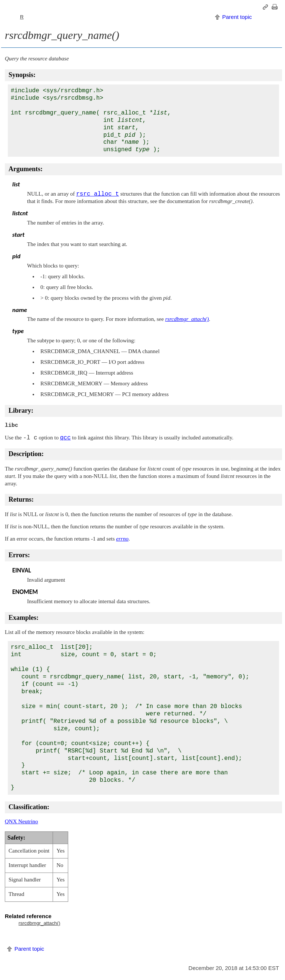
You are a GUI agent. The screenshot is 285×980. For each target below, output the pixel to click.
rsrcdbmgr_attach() (39, 923)
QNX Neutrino (21, 821)
